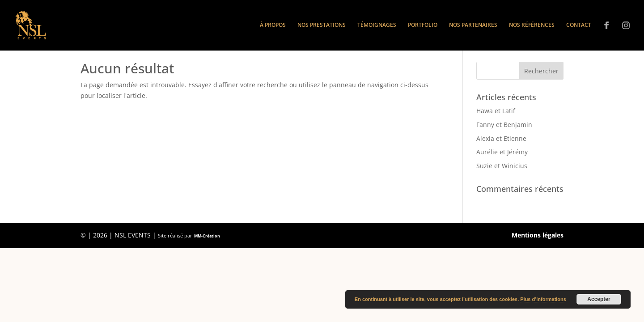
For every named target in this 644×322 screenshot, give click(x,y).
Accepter (599, 299)
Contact (579, 25)
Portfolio (423, 25)
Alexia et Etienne (501, 138)
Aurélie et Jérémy (502, 152)
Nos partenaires (473, 25)
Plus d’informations (543, 299)
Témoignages (377, 25)
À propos (273, 25)
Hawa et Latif (496, 111)
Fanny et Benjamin (504, 125)
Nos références (532, 25)
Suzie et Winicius (502, 166)
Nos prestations (322, 25)
